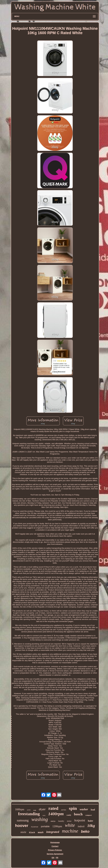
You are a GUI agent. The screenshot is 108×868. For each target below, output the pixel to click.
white (70, 825)
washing (40, 819)
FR (57, 858)
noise (69, 821)
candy (69, 815)
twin (35, 810)
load (93, 810)
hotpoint (80, 820)
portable (45, 826)
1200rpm (57, 826)
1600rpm (20, 809)
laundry (61, 821)
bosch (78, 814)
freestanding (29, 814)
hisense (35, 827)
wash (41, 832)
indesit (81, 826)
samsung (23, 820)
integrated (53, 832)
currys (53, 821)
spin (73, 808)
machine (70, 831)
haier (91, 821)
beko (85, 831)
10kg (91, 826)
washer (84, 809)
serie (29, 810)
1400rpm (56, 814)
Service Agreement (55, 854)
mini (44, 815)
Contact (55, 846)
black (32, 833)
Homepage (55, 842)
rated (53, 808)
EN (53, 858)
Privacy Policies (55, 850)
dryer (42, 809)
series (64, 810)
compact (89, 815)
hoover (22, 826)
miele (23, 832)
